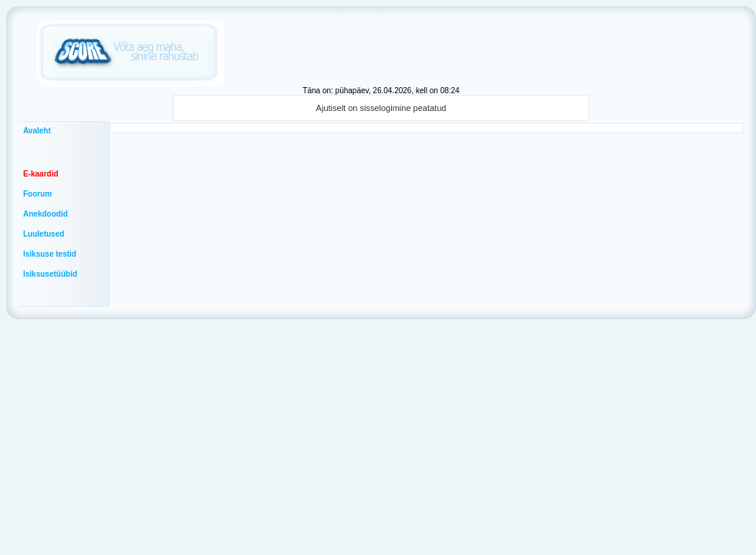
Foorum (37, 194)
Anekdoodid (46, 214)
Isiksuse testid (50, 254)
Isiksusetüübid (50, 274)
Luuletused (44, 234)
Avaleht (37, 131)
